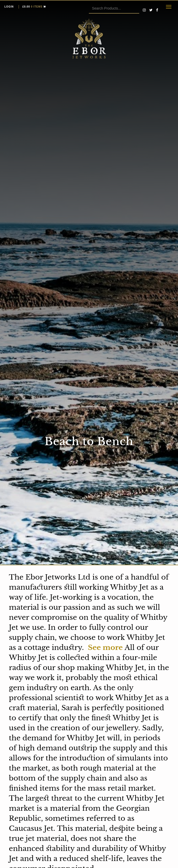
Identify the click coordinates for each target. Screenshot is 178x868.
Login (9, 7)
